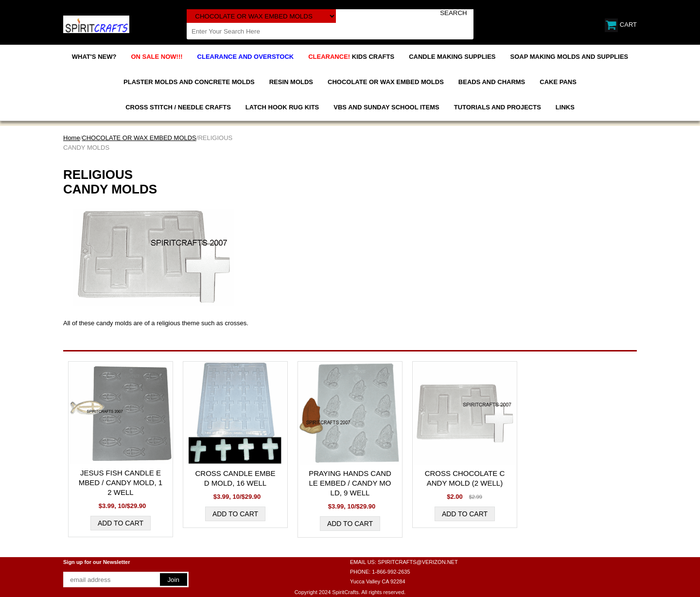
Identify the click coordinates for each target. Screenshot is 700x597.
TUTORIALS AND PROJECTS (498, 107)
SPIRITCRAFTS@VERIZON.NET (418, 562)
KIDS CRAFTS (351, 57)
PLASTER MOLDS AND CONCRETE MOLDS (189, 82)
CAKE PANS (558, 82)
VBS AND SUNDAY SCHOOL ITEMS (386, 107)
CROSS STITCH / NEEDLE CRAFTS (178, 107)
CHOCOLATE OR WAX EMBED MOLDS (386, 82)
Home (72, 138)
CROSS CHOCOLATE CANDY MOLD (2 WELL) (465, 478)
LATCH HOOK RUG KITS (282, 107)
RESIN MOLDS (291, 82)
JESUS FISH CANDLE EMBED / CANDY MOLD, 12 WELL (121, 483)
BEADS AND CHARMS (492, 82)
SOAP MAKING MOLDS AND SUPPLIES (569, 57)
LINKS (565, 107)
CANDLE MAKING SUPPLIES (452, 57)
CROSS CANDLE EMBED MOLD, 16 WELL (235, 478)
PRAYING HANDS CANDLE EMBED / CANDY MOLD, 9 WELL (350, 483)
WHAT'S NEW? (94, 57)
